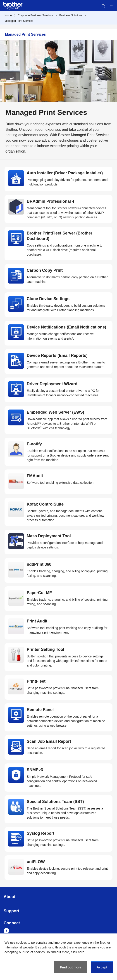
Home (8, 15)
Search (103, 6)
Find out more (71, 967)
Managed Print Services (19, 21)
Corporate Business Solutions (36, 15)
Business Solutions (71, 15)
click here (78, 952)
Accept (102, 967)
